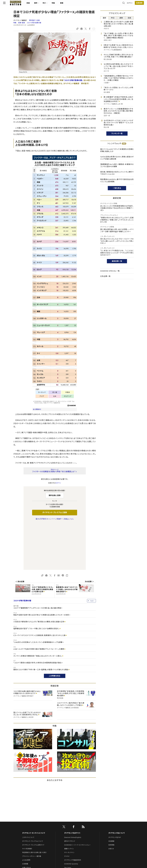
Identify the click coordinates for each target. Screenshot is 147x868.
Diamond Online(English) (73, 791)
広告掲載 (25, 817)
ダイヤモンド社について (117, 786)
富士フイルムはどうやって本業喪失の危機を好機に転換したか (117, 150)
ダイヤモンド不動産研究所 (73, 813)
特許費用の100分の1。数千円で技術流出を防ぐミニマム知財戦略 (117, 181)
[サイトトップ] (24, 4)
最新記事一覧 (117, 261)
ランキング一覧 (117, 133)
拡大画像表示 (37, 409)
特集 (63, 4)
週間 (121, 18)
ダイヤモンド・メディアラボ (72, 836)
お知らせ (111, 802)
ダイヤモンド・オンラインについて (34, 786)
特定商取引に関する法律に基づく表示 (34, 806)
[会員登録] (129, 4)
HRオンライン (69, 825)
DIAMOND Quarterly (71, 817)
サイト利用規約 (27, 802)
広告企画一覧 (105, 276)
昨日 (113, 18)
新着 (38, 4)
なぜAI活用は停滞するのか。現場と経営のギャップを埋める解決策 (117, 158)
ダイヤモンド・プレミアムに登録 (55, 512)
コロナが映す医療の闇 (34, 23)
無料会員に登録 (55, 495)
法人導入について (28, 825)
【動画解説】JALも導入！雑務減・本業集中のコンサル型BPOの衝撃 (117, 165)
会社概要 (111, 794)
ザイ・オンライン (69, 806)
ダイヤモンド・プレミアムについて (33, 794)
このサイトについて (28, 791)
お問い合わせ (27, 821)
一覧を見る (117, 188)
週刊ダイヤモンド (70, 794)
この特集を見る (55, 629)
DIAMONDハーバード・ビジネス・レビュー (77, 798)
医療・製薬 (22, 23)
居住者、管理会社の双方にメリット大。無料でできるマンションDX (117, 173)
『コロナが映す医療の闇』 (73, 80)
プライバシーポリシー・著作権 (32, 810)
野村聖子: (34, 20)
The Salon (68, 821)
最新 (104, 18)
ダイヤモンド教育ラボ (71, 832)
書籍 (72, 4)
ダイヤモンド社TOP (115, 791)
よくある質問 (26, 813)
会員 (129, 18)
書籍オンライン (69, 802)
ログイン (119, 4)
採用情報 (111, 798)
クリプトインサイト (70, 828)
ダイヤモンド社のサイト (72, 786)
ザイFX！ (67, 810)
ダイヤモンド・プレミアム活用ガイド (33, 798)
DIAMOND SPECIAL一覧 (110, 271)
